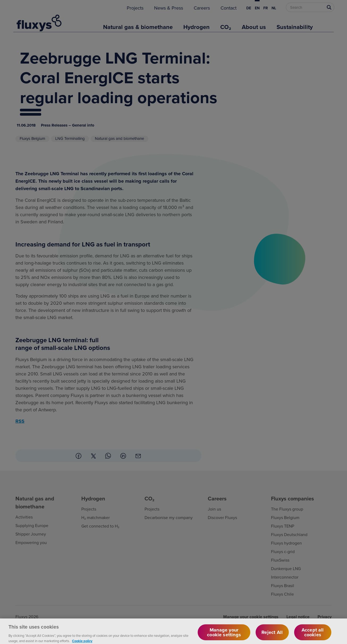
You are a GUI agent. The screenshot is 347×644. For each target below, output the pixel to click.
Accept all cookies (313, 635)
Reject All (272, 635)
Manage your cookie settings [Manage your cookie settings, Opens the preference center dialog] (224, 635)
